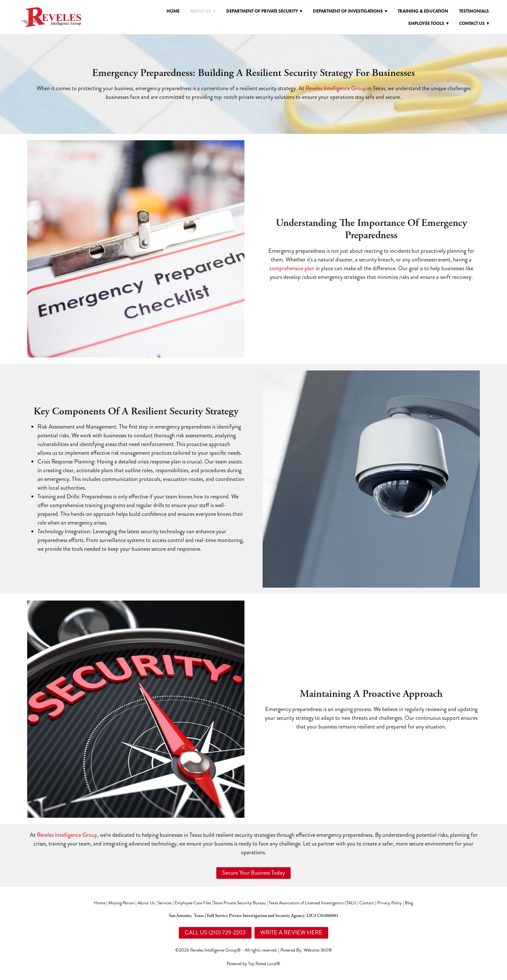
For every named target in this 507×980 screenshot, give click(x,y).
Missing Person (121, 903)
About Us (146, 903)
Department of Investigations (350, 11)
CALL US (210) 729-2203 (215, 932)
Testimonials (474, 11)
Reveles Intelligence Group (336, 88)
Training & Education (423, 11)
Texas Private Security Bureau (239, 903)
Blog (409, 903)
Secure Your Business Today (253, 873)
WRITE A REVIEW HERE (291, 932)
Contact (367, 903)
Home (173, 11)
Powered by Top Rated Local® (253, 964)
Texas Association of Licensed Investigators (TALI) (313, 903)
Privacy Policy (389, 903)
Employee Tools (428, 23)
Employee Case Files (193, 903)
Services (165, 903)
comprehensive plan (292, 268)
